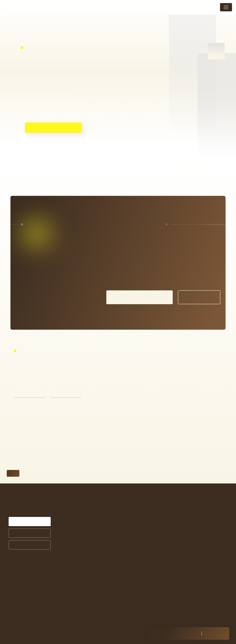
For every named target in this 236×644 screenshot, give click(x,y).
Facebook (180, 556)
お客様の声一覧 (135, 520)
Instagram (180, 550)
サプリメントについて (140, 536)
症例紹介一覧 (133, 514)
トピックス (181, 507)
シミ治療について (137, 497)
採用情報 (179, 536)
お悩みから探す (92, 549)
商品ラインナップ (137, 542)
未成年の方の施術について (192, 526)
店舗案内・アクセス (187, 517)
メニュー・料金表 (185, 497)
